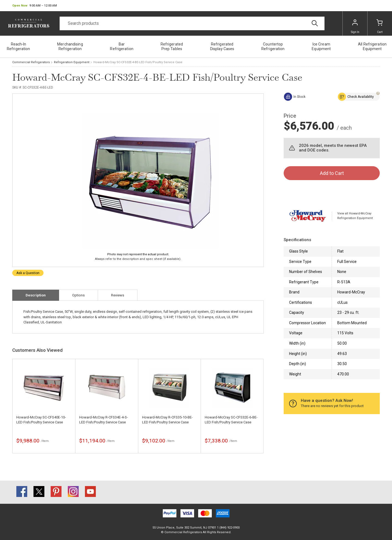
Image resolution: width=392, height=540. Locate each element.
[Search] (192, 23)
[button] (35, 6)
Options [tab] (78, 295)
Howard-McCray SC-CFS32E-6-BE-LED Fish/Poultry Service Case (231, 420)
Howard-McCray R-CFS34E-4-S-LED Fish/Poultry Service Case (104, 420)
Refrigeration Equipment (72, 62)
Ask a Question (28, 273)
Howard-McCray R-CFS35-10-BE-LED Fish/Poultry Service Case (167, 420)
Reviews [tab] (118, 295)
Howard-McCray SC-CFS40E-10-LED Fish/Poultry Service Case (41, 420)
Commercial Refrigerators (31, 62)
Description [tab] (36, 295)
